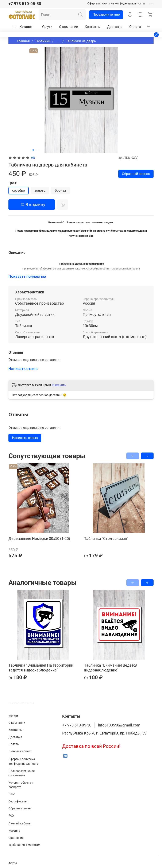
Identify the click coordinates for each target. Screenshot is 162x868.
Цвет (12, 183)
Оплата (135, 27)
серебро (19, 191)
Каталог (22, 27)
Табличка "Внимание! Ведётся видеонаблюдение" (111, 668)
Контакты (93, 27)
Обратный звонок (136, 174)
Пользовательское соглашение (22, 773)
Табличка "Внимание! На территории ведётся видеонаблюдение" (41, 668)
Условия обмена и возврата (21, 785)
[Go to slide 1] (33, 150)
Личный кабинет (20, 751)
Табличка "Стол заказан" (106, 539)
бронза (60, 191)
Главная (23, 41)
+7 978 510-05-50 (25, 4)
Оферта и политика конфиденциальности (116, 3)
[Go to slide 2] (36, 150)
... (58, 41)
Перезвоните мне (104, 15)
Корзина (14, 831)
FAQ (11, 816)
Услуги (47, 27)
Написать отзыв (25, 438)
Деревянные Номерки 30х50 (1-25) (39, 539)
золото (40, 191)
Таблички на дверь (81, 41)
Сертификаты (18, 801)
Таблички (43, 41)
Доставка (115, 27)
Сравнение (16, 838)
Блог (12, 794)
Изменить (59, 385)
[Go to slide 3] (39, 150)
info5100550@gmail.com (119, 725)
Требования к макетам (24, 845)
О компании (69, 27)
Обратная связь (20, 808)
